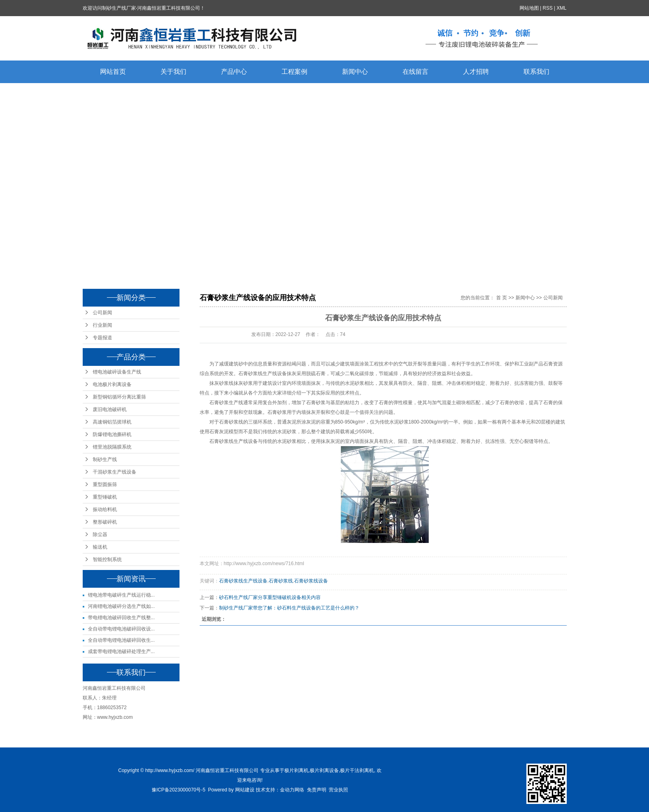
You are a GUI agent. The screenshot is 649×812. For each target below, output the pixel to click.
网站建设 (245, 790)
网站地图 (529, 8)
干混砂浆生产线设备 (115, 472)
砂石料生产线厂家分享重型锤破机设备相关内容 (270, 597)
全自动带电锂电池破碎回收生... (121, 640)
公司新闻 (102, 313)
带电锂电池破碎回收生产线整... (121, 618)
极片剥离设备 (324, 770)
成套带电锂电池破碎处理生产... (121, 651)
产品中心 (234, 72)
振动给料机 (105, 509)
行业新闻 (102, 325)
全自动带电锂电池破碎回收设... (121, 629)
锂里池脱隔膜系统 (112, 447)
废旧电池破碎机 (110, 409)
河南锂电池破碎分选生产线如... (121, 606)
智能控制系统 (107, 559)
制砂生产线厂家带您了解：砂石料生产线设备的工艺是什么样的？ (289, 608)
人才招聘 (476, 72)
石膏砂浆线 (281, 581)
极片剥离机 (296, 770)
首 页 (502, 298)
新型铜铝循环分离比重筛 (119, 397)
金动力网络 (292, 790)
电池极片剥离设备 (112, 384)
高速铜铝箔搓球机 (112, 422)
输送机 (100, 547)
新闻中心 (355, 72)
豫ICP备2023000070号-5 (178, 790)
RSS (548, 8)
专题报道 (102, 338)
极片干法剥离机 (357, 770)
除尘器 (100, 534)
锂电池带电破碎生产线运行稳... (121, 595)
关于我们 (173, 72)
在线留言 (415, 72)
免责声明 (317, 790)
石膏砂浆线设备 (311, 581)
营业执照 (338, 790)
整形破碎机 (105, 522)
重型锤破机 (105, 497)
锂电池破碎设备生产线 (117, 372)
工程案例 (294, 72)
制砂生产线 (105, 459)
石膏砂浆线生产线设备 (263, 374)
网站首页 (113, 72)
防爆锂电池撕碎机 (112, 434)
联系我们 (536, 72)
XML (562, 8)
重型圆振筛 (105, 484)
